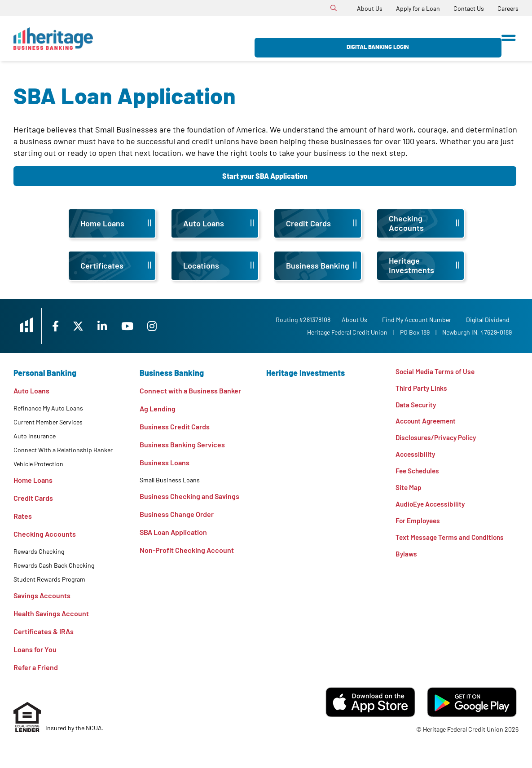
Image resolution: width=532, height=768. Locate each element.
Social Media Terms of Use (436, 372)
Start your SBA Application (265, 176)
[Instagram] (167, 326)
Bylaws (407, 559)
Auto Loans (31, 391)
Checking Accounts (45, 534)
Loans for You (35, 649)
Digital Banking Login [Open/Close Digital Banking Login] (442, 39)
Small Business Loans (170, 480)
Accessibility (416, 457)
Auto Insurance (35, 436)
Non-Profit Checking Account (187, 550)
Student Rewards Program (49, 579)
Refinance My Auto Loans (48, 408)
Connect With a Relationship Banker (63, 450)
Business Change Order (177, 514)
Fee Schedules (419, 474)
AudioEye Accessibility (432, 508)
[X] (89, 326)
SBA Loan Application (173, 532)
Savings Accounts (42, 595)
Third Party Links (422, 389)
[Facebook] (65, 326)
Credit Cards (33, 498)
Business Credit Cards (175, 426)
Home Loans (33, 480)
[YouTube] (141, 326)
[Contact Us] (469, 8)
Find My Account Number (419, 320)
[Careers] (508, 8)
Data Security (417, 406)
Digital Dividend (490, 320)
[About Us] (370, 8)
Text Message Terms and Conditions (452, 542)
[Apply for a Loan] (418, 8)
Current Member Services (48, 422)
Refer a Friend (36, 667)
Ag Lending (158, 408)
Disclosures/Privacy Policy (438, 440)
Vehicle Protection (38, 464)
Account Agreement (428, 423)
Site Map (409, 491)
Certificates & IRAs (44, 631)
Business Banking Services (182, 444)
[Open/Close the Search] (334, 8)
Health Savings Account (51, 613)
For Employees (419, 525)
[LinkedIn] (115, 326)
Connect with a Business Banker (190, 391)
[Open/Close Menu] (509, 35)
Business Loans (165, 462)
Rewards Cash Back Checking (54, 565)
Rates (23, 516)
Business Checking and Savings (189, 496)
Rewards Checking (39, 551)
